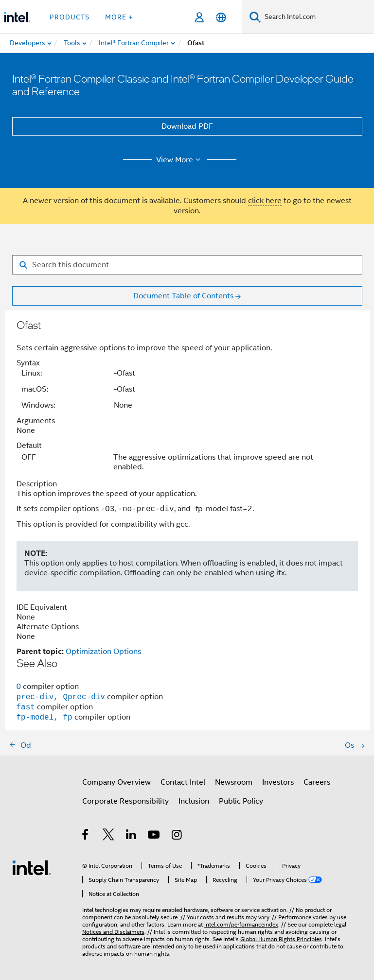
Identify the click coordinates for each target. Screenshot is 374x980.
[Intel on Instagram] (177, 836)
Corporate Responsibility (125, 801)
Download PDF (187, 126)
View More (180, 160)
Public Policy (241, 801)
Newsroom (234, 782)
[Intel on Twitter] (109, 836)
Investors (278, 782)
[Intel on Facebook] (86, 836)
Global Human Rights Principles (281, 939)
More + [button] (119, 17)
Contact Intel (183, 782)
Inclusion (194, 801)
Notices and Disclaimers (113, 932)
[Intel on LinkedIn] (132, 836)
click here (265, 201)
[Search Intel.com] (317, 17)
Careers (317, 782)
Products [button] (70, 17)
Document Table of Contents (183, 296)
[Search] (255, 17)
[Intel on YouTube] (154, 836)
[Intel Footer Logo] (32, 867)
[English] (221, 17)
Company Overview (116, 782)
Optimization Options (103, 652)
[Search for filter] (187, 265)
